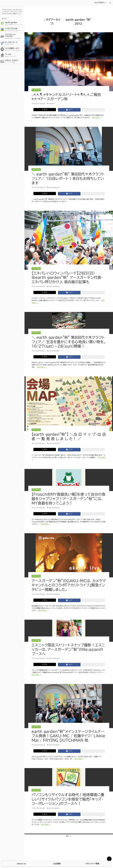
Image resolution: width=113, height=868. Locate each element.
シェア (69, 110)
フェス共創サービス (14, 49)
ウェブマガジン (99, 3)
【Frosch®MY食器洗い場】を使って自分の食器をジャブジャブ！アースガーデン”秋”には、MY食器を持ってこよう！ (68, 499)
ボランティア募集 (92, 864)
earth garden (14, 23)
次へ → (69, 836)
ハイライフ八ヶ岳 (14, 30)
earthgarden (54, 187)
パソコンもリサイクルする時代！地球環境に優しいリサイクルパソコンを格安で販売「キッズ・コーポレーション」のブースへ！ (68, 799)
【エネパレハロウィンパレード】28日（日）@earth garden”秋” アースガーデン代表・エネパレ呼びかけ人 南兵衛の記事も (67, 277)
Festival (36, 90)
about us (21, 864)
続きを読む (97, 118)
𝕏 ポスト (45, 110)
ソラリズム (14, 36)
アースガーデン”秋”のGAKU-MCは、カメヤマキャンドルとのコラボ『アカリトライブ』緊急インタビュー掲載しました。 (69, 585)
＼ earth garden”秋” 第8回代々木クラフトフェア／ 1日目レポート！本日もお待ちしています (68, 178)
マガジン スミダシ (14, 61)
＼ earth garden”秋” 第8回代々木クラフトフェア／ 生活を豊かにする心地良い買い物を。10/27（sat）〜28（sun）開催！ (69, 342)
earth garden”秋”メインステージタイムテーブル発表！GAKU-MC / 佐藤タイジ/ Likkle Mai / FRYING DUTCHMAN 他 (68, 736)
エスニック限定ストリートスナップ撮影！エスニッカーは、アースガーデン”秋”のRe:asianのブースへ (68, 649)
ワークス (14, 55)
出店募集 (56, 864)
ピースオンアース (14, 43)
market (51, 104)
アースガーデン (14, 3)
